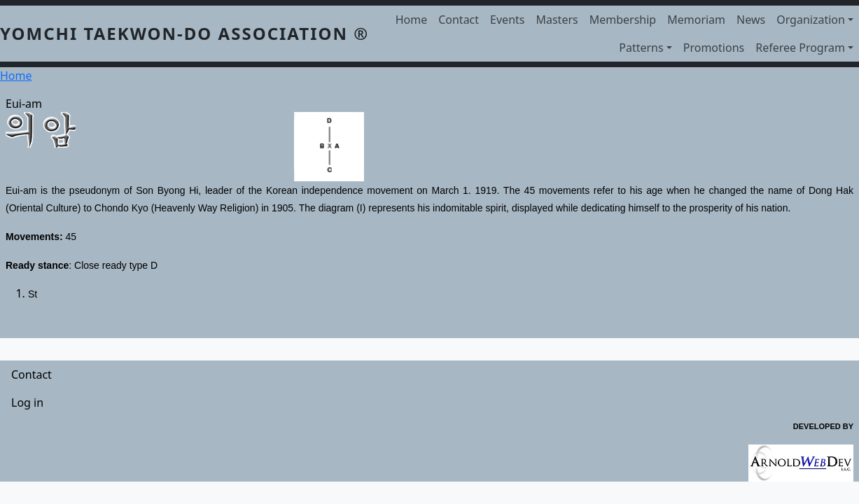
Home (412, 20)
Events (507, 20)
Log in (27, 402)
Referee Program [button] (800, 48)
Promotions (714, 48)
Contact (459, 20)
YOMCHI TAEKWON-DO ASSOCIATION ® (184, 33)
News (751, 20)
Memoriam (696, 20)
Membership (623, 20)
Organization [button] (811, 20)
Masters (557, 20)
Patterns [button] (641, 48)
